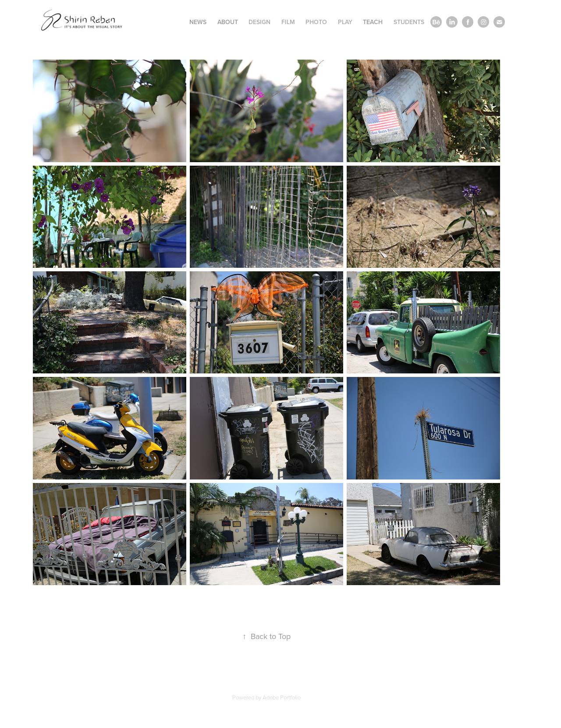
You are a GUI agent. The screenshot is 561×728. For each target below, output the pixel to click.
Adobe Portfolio (282, 697)
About (228, 22)
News (198, 22)
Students (409, 22)
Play (345, 22)
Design (259, 22)
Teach (373, 22)
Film (288, 22)
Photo (316, 22)
